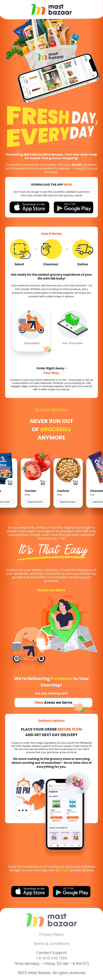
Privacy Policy (52, 935)
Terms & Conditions (51, 944)
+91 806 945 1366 (51, 958)
